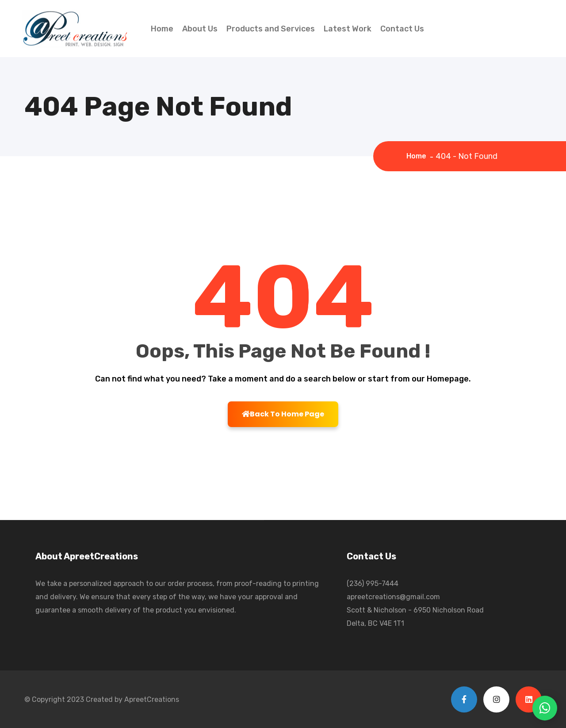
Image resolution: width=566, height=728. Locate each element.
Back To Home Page (283, 414)
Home (162, 29)
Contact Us (402, 29)
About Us (200, 29)
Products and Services (271, 29)
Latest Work (348, 29)
